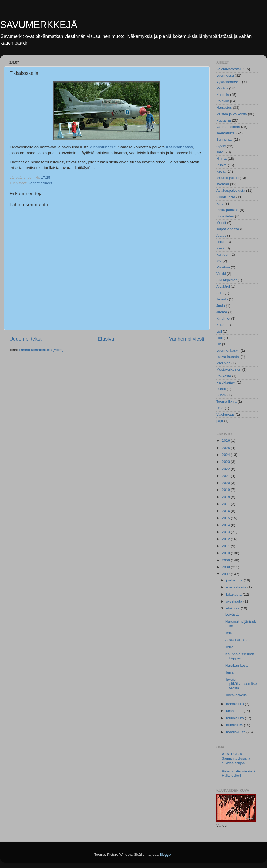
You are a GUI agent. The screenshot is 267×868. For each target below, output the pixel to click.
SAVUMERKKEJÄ (39, 25)
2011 (226, 546)
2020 (226, 483)
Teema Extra (226, 402)
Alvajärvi (223, 286)
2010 (226, 553)
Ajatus (221, 235)
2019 (226, 490)
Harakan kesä (236, 665)
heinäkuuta (235, 704)
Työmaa (223, 184)
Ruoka (221, 165)
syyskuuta (235, 601)
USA (220, 408)
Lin (219, 344)
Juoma (222, 312)
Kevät (221, 171)
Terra (229, 633)
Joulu (221, 306)
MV (219, 261)
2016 (226, 511)
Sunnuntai (224, 140)
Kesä (220, 248)
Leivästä (232, 614)
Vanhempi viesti (187, 339)
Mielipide (223, 363)
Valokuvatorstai (228, 69)
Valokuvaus (225, 414)
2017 (226, 504)
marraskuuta (237, 587)
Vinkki (221, 274)
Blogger (166, 855)
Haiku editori (231, 775)
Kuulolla (223, 95)
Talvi (220, 152)
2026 (226, 441)
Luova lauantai (228, 357)
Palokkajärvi (226, 382)
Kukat (221, 325)
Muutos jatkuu (227, 178)
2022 (226, 469)
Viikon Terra (226, 197)
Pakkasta (224, 376)
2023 (226, 462)
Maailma (223, 267)
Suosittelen (225, 216)
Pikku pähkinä (227, 210)
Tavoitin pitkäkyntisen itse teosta (241, 684)
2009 (226, 560)
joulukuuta (235, 580)
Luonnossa (225, 75)
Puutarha (224, 120)
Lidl (219, 331)
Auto (220, 293)
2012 (226, 539)
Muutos (222, 88)
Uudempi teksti (26, 339)
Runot (221, 389)
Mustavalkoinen (229, 370)
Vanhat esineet (40, 183)
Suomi (221, 395)
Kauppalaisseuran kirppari (240, 656)
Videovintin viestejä (239, 771)
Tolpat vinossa (228, 229)
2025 (226, 448)
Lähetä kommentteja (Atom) (41, 350)
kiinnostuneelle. (103, 147)
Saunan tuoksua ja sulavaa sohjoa (236, 761)
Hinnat (221, 159)
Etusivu (106, 339)
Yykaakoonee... (229, 82)
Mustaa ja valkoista (232, 114)
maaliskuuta (236, 732)
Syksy (221, 146)
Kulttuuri (223, 254)
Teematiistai (226, 133)
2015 (226, 518)
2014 (226, 525)
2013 (226, 532)
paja (220, 421)
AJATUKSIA (232, 754)
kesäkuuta (235, 711)
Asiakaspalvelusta (231, 191)
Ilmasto (222, 299)
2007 (226, 574)
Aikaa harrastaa (238, 640)
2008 (226, 567)
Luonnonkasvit (228, 351)
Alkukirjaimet (227, 280)
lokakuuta (234, 594)
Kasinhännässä (179, 147)
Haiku (221, 242)
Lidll (219, 338)
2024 (226, 455)
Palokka (223, 101)
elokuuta (233, 608)
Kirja (220, 203)
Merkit (221, 223)
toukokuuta (235, 718)
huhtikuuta (235, 725)
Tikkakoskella (236, 695)
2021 (226, 476)
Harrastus (224, 107)
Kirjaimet (223, 318)
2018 (226, 497)
